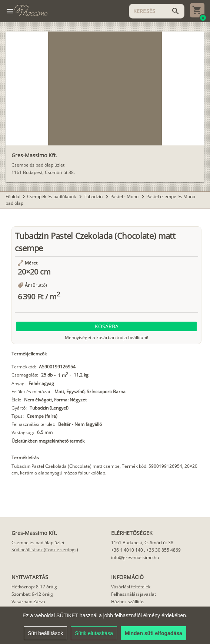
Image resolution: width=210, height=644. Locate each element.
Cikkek (118, 616)
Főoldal (13, 196)
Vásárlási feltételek (131, 587)
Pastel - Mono (125, 196)
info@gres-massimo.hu (135, 557)
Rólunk (118, 609)
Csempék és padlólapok (52, 196)
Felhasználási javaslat (134, 594)
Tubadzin (94, 196)
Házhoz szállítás (128, 602)
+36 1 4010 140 (127, 550)
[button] (106, 326)
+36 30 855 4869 (164, 550)
